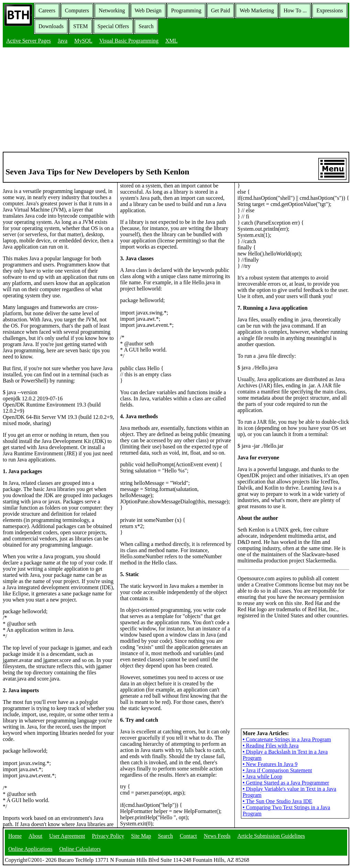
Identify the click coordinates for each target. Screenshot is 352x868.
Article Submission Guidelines (271, 836)
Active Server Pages (29, 41)
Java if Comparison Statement (277, 770)
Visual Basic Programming (129, 41)
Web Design (148, 10)
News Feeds (217, 836)
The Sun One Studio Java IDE (278, 801)
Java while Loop (262, 776)
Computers (77, 10)
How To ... (295, 10)
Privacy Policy (108, 836)
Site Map (141, 836)
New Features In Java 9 (270, 764)
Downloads (51, 26)
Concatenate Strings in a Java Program (287, 739)
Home (15, 836)
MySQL (83, 41)
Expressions (329, 10)
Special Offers (113, 26)
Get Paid (221, 10)
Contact (188, 836)
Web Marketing (257, 10)
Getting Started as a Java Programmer (286, 783)
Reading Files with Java (271, 746)
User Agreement (67, 836)
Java (63, 41)
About (35, 836)
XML (172, 41)
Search (146, 26)
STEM (81, 26)
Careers (47, 10)
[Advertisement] (176, 100)
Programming (186, 10)
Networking (112, 10)
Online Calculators (80, 849)
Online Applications (30, 849)
